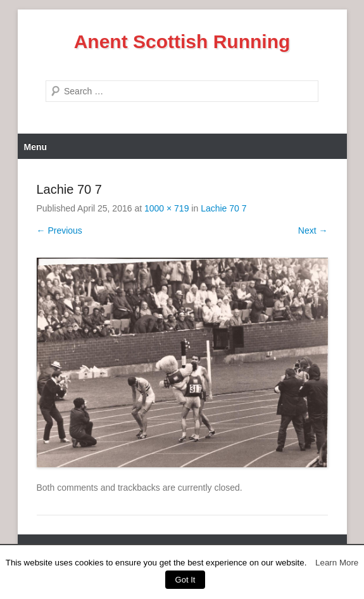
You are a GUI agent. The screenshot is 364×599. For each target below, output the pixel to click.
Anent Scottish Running (182, 41)
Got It (185, 580)
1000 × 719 (166, 208)
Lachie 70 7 (223, 208)
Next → (313, 230)
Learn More (337, 563)
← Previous (60, 230)
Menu (36, 147)
